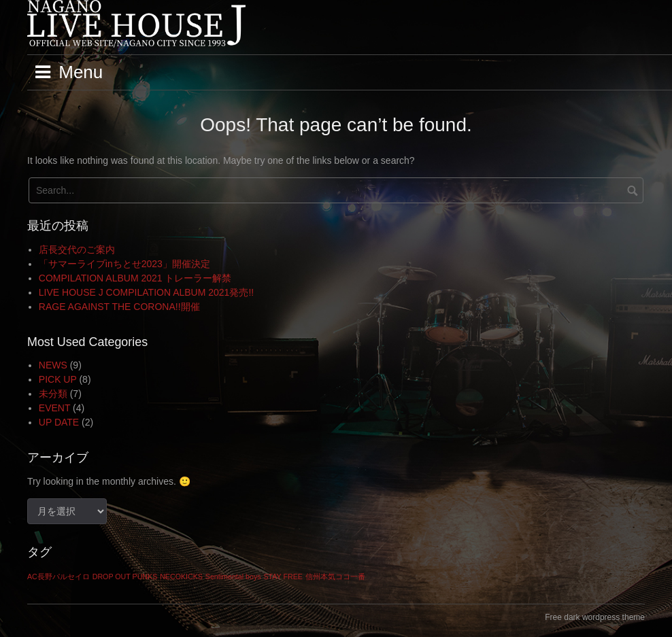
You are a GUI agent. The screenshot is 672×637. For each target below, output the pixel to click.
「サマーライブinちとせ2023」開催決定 (124, 264)
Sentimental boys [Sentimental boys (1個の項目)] (233, 576)
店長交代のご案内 (77, 249)
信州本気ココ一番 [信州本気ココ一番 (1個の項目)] (335, 576)
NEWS (53, 365)
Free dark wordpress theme (595, 617)
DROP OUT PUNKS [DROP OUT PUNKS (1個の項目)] (125, 576)
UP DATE (59, 422)
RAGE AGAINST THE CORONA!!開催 (119, 307)
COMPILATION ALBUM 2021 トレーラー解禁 (135, 278)
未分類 (53, 394)
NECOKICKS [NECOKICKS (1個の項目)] (181, 576)
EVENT (54, 408)
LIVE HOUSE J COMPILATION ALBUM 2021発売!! (146, 292)
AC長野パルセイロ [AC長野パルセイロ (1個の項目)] (58, 576)
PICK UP (58, 379)
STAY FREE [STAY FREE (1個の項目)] (283, 576)
